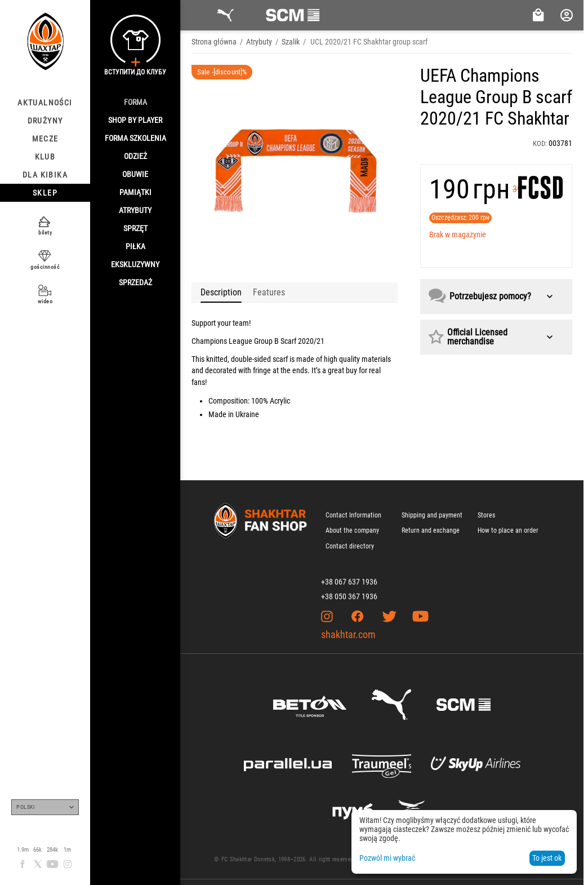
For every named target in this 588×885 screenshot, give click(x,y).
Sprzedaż (135, 282)
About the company (352, 530)
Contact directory (350, 546)
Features (269, 292)
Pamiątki (135, 192)
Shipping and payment (432, 515)
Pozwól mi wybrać (387, 858)
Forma (135, 102)
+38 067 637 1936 (349, 582)
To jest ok (547, 858)
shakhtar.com (348, 634)
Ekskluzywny (135, 264)
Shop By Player (135, 120)
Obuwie (135, 174)
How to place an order (508, 530)
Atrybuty (135, 210)
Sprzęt (135, 228)
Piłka (135, 246)
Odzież (135, 156)
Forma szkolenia (135, 138)
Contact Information (353, 515)
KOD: (540, 143)
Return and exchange (431, 530)
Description (221, 292)
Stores (486, 515)
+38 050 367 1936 (349, 596)
